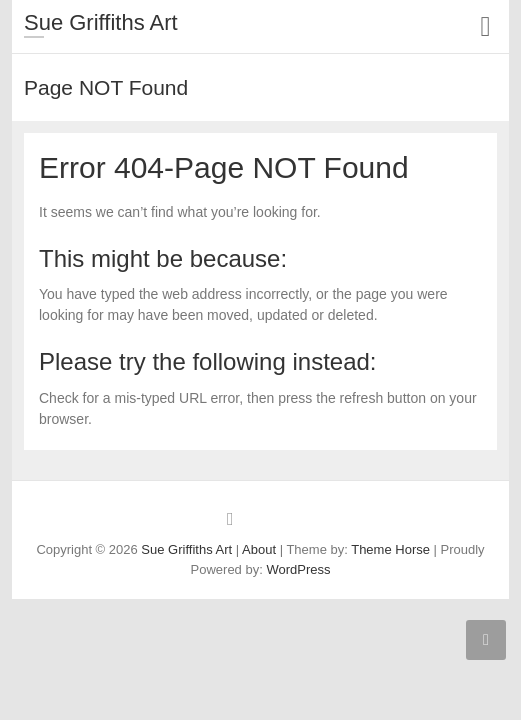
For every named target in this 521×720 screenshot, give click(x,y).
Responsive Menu (485, 26)
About (259, 549)
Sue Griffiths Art (101, 22)
